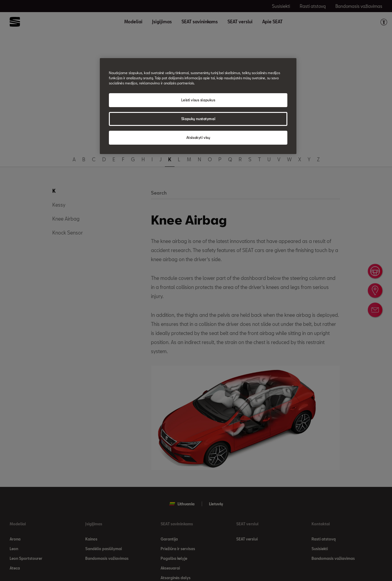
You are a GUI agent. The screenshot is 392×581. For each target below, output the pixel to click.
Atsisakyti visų (198, 138)
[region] (198, 106)
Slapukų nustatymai (198, 119)
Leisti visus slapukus (198, 100)
